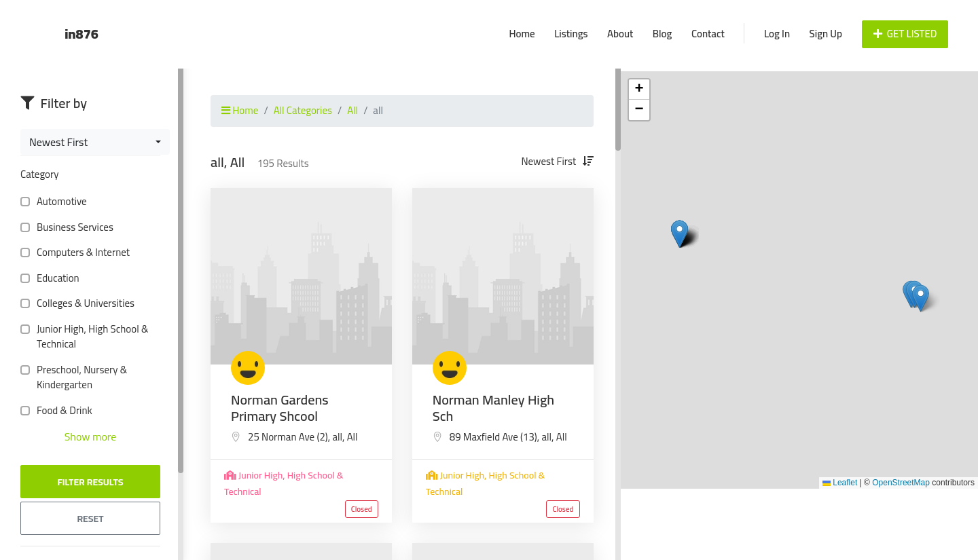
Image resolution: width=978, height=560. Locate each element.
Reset (90, 519)
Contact (708, 34)
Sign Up (826, 34)
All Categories (303, 110)
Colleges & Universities (83, 304)
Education (55, 279)
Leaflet (840, 483)
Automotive (59, 202)
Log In (777, 34)
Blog (663, 34)
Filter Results (90, 482)
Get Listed (905, 34)
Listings (571, 34)
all (337, 437)
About (620, 34)
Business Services (72, 228)
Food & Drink (62, 411)
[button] (921, 298)
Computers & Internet (80, 253)
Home (522, 34)
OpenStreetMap (901, 483)
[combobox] (95, 142)
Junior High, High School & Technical (84, 337)
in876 (81, 34)
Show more (91, 436)
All (352, 110)
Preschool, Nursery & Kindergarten (74, 378)
